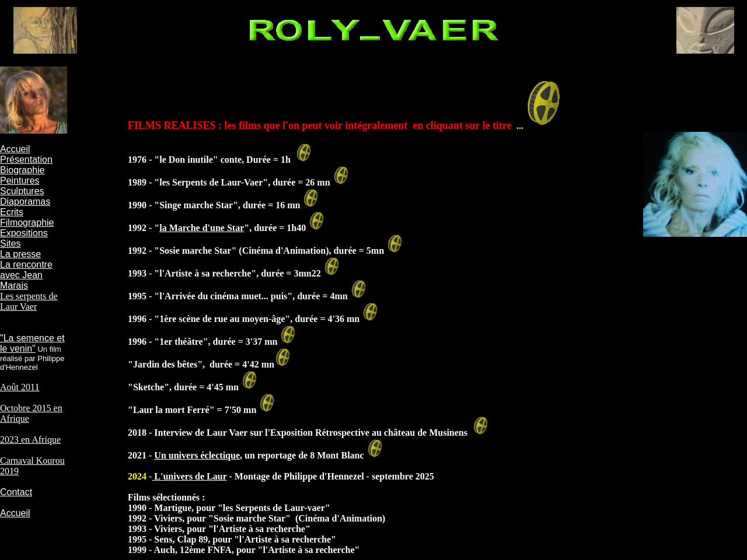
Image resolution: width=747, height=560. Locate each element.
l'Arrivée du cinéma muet (210, 296)
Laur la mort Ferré (171, 410)
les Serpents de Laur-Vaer (211, 182)
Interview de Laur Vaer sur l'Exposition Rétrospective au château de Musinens (310, 433)
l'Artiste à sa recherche (205, 273)
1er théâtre (181, 342)
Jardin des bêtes (165, 364)
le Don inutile (186, 160)
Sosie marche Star (195, 251)
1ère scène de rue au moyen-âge (222, 319)
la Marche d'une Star (202, 228)
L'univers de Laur (189, 476)
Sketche (149, 387)
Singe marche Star (196, 205)
